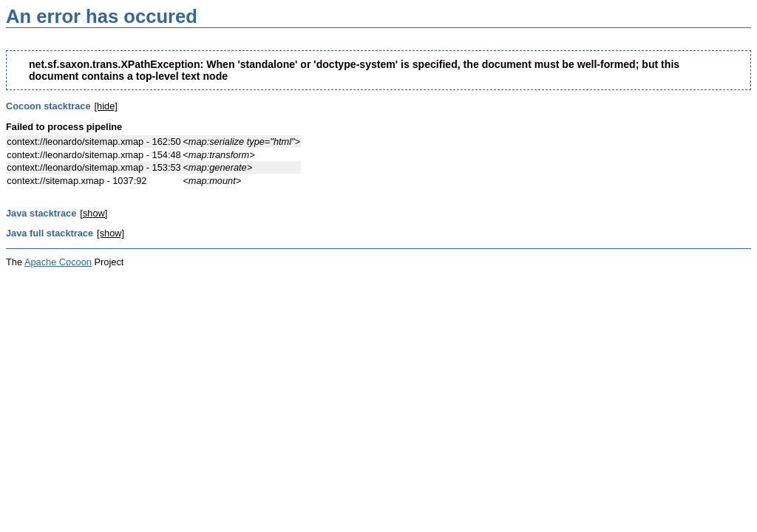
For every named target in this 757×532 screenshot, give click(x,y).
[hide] (106, 106)
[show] (94, 213)
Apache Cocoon (58, 262)
